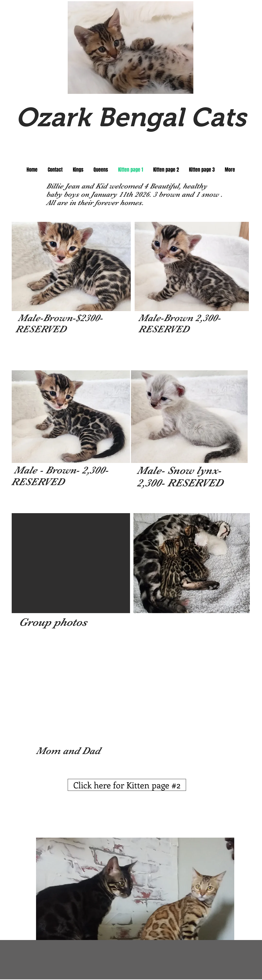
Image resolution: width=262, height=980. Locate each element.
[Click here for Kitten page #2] (127, 785)
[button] (71, 266)
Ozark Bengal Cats (131, 117)
